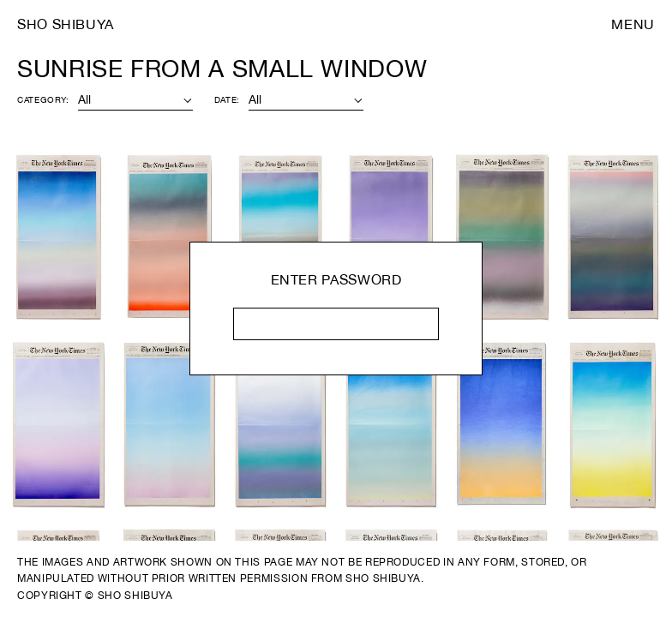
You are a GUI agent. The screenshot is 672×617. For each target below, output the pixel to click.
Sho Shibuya (66, 24)
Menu (633, 24)
